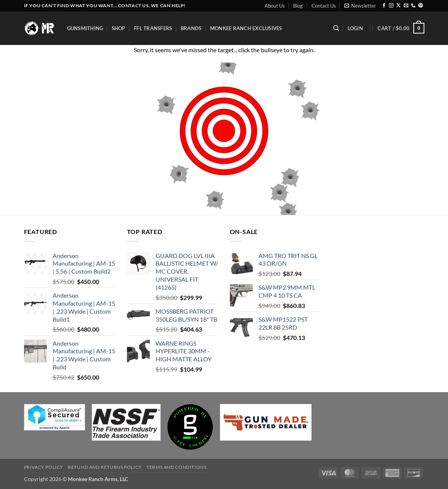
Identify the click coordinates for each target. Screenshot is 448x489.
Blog (298, 6)
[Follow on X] (398, 6)
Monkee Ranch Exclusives (246, 28)
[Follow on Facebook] (384, 6)
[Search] (336, 28)
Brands (191, 28)
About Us (275, 6)
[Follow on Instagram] (391, 6)
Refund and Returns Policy (105, 467)
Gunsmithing (85, 28)
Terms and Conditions (176, 467)
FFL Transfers (153, 28)
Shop (119, 28)
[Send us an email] (406, 6)
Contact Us (324, 6)
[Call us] (413, 6)
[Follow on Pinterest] (421, 6)
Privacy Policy (44, 467)
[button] (360, 6)
